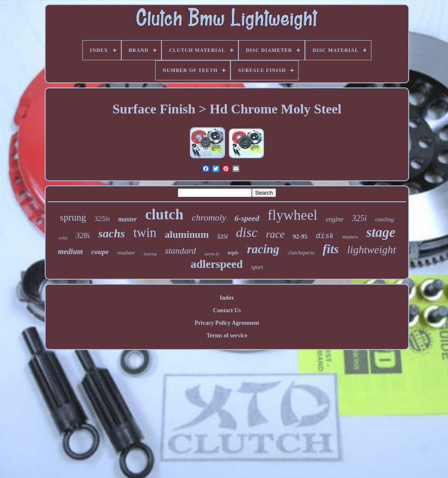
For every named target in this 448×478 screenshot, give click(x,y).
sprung (73, 217)
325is (102, 219)
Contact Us (227, 310)
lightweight (372, 250)
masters (350, 237)
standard (181, 251)
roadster (126, 253)
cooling (385, 219)
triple (233, 253)
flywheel (293, 215)
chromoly (209, 217)
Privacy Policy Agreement (227, 323)
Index (227, 298)
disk (325, 236)
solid (63, 238)
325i (359, 218)
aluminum (187, 234)
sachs (112, 233)
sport (257, 267)
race (275, 234)
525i (222, 237)
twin (145, 233)
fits (330, 249)
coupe (100, 252)
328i (83, 235)
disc (247, 232)
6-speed (247, 218)
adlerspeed (217, 264)
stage (381, 232)
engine (335, 219)
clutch (164, 215)
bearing (150, 254)
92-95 (300, 236)
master (128, 219)
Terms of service (227, 335)
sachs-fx (212, 254)
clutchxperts (301, 253)
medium (70, 252)
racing (263, 249)
